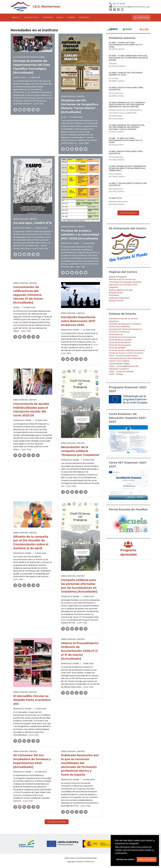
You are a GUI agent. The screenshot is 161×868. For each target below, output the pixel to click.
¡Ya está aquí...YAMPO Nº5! (32, 223)
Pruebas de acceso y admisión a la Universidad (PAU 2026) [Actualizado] (80, 235)
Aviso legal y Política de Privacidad (81, 858)
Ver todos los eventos (128, 213)
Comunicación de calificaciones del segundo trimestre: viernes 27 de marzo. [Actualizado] (28, 295)
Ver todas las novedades (57, 822)
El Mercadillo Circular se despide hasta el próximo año (32, 700)
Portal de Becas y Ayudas (120, 340)
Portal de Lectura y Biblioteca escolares (127, 350)
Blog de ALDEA (116, 293)
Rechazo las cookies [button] (125, 859)
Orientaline (114, 295)
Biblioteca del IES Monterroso (122, 279)
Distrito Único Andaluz (119, 361)
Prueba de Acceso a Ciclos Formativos (126, 353)
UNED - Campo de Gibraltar (121, 371)
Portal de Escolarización (120, 342)
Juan (64, 117)
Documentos (48, 17)
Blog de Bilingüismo (118, 277)
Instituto (16, 17)
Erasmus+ (60, 17)
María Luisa (19, 77)
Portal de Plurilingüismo (120, 345)
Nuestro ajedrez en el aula (121, 290)
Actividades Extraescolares (29, 57)
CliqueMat (113, 287)
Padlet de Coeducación (119, 298)
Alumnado (71, 17)
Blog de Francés (116, 301)
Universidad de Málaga (119, 364)
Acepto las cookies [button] (147, 859)
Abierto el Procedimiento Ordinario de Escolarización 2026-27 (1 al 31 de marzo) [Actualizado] (80, 651)
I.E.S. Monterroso (35, 6)
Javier (16, 308)
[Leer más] (38, 104)
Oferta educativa (31, 17)
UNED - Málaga (116, 374)
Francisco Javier (22, 228)
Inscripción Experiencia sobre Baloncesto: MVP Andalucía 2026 (78, 321)
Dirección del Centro (73, 96)
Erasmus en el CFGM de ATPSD (123, 285)
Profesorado (84, 17)
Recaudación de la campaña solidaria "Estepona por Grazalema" (80, 451)
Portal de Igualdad (117, 348)
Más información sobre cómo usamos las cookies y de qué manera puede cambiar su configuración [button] (135, 850)
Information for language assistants (125, 282)
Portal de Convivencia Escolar (122, 337)
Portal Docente (116, 334)
